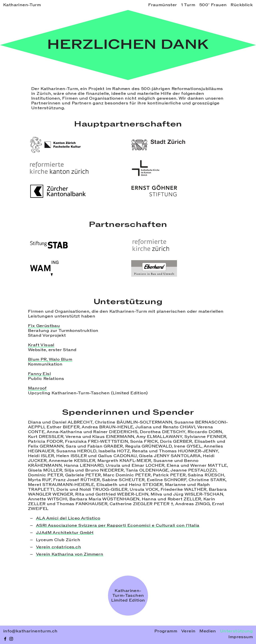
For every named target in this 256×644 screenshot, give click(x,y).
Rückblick (242, 5)
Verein (188, 631)
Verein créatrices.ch (58, 547)
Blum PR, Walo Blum (50, 360)
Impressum (241, 637)
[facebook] (5, 639)
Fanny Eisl (39, 374)
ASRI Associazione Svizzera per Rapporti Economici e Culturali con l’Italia (118, 526)
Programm (166, 631)
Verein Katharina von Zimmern (70, 554)
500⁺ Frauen (213, 5)
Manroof (37, 388)
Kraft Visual (41, 345)
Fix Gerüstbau (44, 326)
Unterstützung (236, 631)
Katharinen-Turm (22, 5)
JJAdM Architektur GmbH (65, 533)
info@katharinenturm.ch (30, 631)
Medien (208, 631)
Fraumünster (162, 5)
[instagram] (11, 639)
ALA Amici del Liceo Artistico (68, 518)
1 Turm (188, 5)
